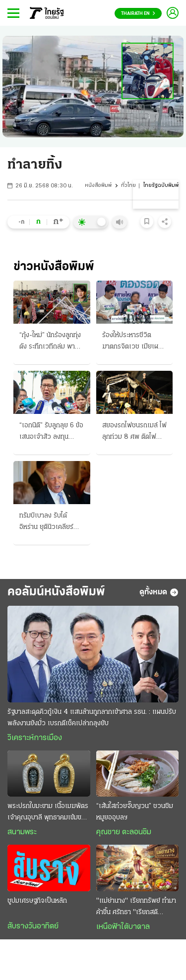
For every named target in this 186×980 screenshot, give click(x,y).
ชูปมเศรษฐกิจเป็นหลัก (37, 901)
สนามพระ (22, 832)
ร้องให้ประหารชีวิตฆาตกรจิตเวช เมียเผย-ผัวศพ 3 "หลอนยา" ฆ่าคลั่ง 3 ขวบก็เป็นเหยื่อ (134, 342)
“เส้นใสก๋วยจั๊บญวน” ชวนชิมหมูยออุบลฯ (135, 812)
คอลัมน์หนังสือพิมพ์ (56, 592)
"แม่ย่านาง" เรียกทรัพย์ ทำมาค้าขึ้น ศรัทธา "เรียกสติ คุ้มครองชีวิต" (136, 908)
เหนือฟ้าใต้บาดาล (123, 927)
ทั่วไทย (128, 186)
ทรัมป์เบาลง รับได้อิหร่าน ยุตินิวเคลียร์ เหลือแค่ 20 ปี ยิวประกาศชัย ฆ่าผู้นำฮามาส (47, 522)
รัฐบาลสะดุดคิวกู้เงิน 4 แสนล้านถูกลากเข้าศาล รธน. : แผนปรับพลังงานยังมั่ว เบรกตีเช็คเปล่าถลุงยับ (92, 718)
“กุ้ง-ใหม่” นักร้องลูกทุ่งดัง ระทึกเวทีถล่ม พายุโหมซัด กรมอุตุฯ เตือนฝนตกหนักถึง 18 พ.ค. (50, 342)
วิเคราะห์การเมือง (35, 738)
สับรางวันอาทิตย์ (33, 926)
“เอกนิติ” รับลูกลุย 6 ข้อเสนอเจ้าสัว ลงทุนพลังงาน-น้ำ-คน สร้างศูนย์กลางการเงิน (51, 432)
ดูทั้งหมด (159, 592)
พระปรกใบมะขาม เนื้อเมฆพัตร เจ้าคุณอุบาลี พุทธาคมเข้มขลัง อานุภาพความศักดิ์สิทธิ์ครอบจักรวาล (48, 813)
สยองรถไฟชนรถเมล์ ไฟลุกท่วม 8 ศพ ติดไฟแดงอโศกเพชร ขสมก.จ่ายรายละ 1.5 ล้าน (134, 432)
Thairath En (138, 14)
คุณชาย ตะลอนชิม (124, 832)
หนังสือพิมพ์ (98, 186)
